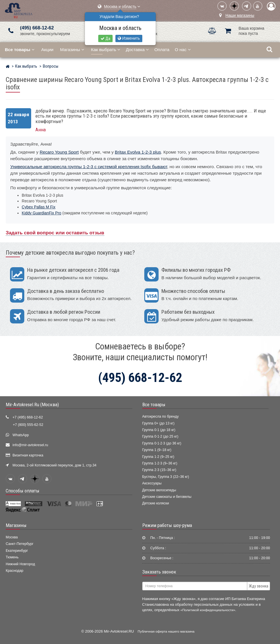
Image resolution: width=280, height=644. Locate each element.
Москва (12, 537)
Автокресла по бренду (161, 416)
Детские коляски (156, 503)
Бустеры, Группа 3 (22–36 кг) (166, 477)
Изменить (129, 38)
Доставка (137, 50)
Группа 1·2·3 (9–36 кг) (160, 463)
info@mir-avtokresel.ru (30, 445)
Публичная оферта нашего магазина (166, 631)
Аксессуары (152, 483)
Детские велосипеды (159, 490)
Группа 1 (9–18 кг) (157, 450)
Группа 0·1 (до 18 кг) (159, 430)
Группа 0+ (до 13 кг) (158, 423)
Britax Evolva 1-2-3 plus (138, 152)
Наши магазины (240, 16)
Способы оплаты (23, 491)
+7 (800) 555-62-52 (28, 425)
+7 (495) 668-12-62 (28, 417)
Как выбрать (106, 50)
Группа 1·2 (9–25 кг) (158, 457)
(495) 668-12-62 (37, 28)
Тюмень (12, 557)
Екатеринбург (17, 551)
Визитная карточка (28, 455)
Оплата (162, 50)
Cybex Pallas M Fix (39, 207)
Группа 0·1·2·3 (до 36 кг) (162, 443)
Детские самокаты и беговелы (167, 497)
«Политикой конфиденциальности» (208, 610)
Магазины (72, 50)
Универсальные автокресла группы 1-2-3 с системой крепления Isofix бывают (89, 167)
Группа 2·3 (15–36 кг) (159, 470)
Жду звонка (259, 586)
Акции (47, 50)
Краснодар (15, 571)
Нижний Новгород (20, 564)
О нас (183, 50)
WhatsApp (21, 435)
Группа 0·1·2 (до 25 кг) (160, 436)
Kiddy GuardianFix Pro (41, 213)
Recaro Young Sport (59, 152)
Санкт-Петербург (20, 544)
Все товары (154, 404)
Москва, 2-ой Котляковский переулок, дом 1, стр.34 (55, 465)
